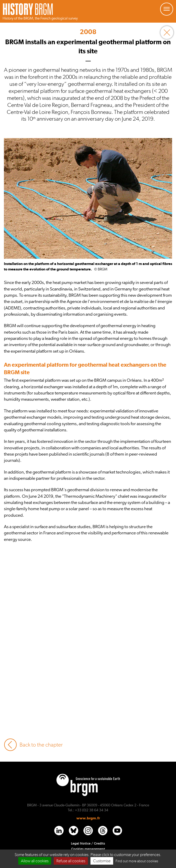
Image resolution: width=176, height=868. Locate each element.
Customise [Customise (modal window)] (102, 861)
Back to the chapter (33, 745)
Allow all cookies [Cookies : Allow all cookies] (35, 861)
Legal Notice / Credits (88, 843)
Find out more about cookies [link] (137, 861)
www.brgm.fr (88, 818)
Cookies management (88, 849)
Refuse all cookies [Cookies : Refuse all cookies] (71, 861)
